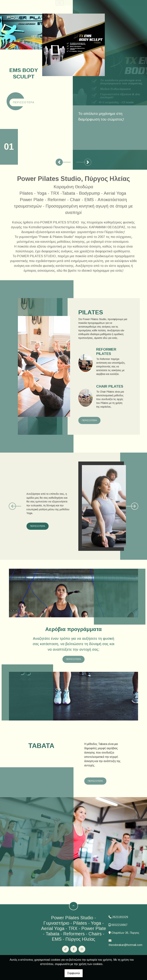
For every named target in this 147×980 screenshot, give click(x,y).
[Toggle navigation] (61, 3)
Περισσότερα (24, 102)
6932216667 (119, 925)
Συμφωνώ (74, 973)
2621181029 (120, 917)
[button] (59, 162)
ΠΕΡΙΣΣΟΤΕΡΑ (89, 420)
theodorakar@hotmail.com (125, 945)
